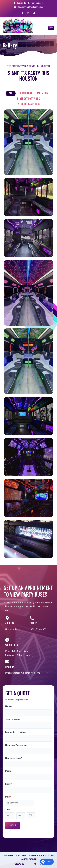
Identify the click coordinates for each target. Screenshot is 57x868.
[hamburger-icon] (51, 28)
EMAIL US (10, 667)
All (11, 93)
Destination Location (16, 732)
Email (9, 784)
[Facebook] (23, 13)
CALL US (34, 623)
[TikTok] (34, 13)
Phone (9, 771)
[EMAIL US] (7, 662)
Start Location (13, 720)
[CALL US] (32, 618)
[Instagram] (29, 13)
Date (8, 797)
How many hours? (14, 758)
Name (9, 707)
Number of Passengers (17, 745)
